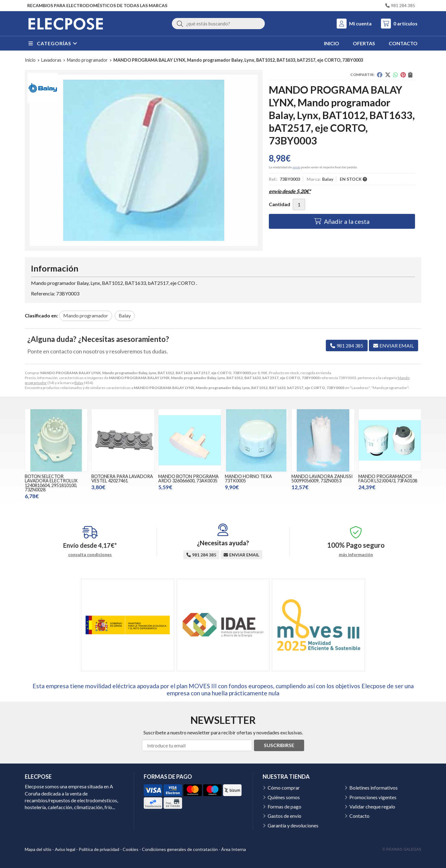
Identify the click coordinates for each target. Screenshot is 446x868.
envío (296, 167)
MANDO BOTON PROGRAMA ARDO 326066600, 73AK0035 (188, 478)
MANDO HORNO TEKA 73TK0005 (248, 478)
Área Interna (234, 849)
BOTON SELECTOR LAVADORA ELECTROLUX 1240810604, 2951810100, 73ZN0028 (51, 483)
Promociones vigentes (373, 797)
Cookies (131, 849)
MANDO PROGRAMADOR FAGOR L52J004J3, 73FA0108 (388, 478)
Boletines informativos (374, 788)
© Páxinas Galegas (402, 849)
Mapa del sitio (38, 849)
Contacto (359, 816)
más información (356, 555)
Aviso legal (65, 849)
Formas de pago (284, 806)
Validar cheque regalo (372, 806)
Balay (79, 383)
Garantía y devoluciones (293, 825)
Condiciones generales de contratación (180, 849)
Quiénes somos (284, 797)
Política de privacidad (99, 849)
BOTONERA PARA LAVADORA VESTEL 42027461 (122, 478)
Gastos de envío (284, 816)
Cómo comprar (284, 788)
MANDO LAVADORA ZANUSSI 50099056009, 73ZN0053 (322, 478)
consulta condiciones (90, 555)
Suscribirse (279, 745)
